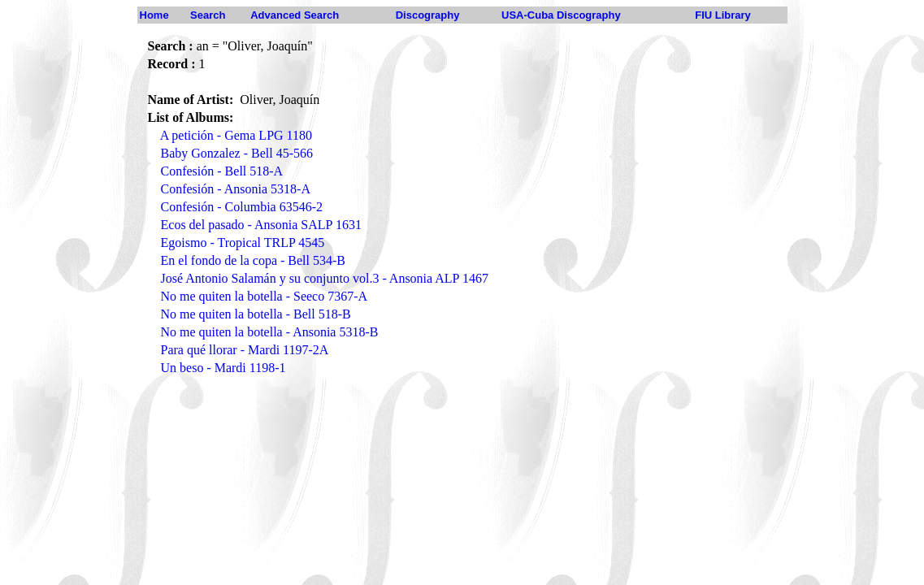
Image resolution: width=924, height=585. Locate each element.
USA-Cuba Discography (561, 15)
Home (154, 15)
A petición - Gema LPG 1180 (236, 135)
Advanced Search (295, 15)
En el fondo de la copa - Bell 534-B (254, 260)
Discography (428, 15)
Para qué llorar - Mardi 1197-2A (245, 350)
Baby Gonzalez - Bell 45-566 (237, 153)
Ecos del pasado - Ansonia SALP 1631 (261, 225)
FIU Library (723, 15)
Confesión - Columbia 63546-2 (242, 207)
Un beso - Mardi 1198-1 (223, 368)
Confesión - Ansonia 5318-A (236, 189)
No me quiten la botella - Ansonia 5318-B (270, 332)
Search (208, 15)
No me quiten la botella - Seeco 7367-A (265, 296)
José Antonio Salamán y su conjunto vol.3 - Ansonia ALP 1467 (325, 278)
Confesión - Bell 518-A (222, 171)
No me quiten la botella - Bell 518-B (256, 314)
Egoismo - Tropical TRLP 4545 (243, 243)
